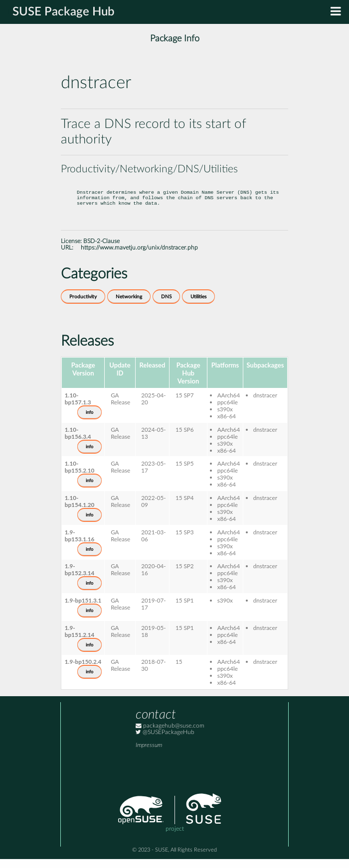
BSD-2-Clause (101, 250)
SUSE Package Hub (64, 12)
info (89, 421)
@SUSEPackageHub (165, 741)
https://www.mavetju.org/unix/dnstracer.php (139, 257)
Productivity (83, 306)
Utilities (198, 306)
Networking (129, 306)
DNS (166, 306)
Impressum (149, 754)
